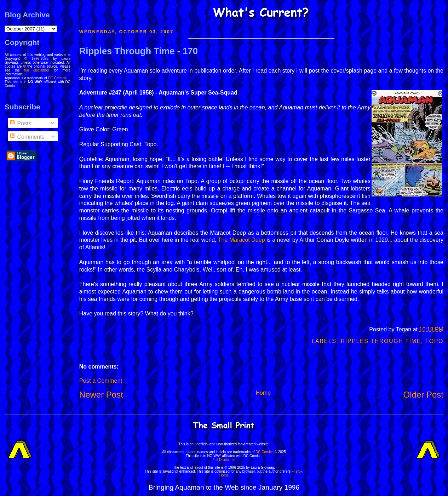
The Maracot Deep (242, 240)
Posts (20, 123)
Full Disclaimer (224, 460)
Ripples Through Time (381, 341)
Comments (27, 137)
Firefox (297, 471)
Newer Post (101, 395)
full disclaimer (37, 70)
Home (263, 393)
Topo (434, 341)
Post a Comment (101, 381)
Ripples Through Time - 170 (139, 51)
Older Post (423, 395)
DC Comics (57, 78)
